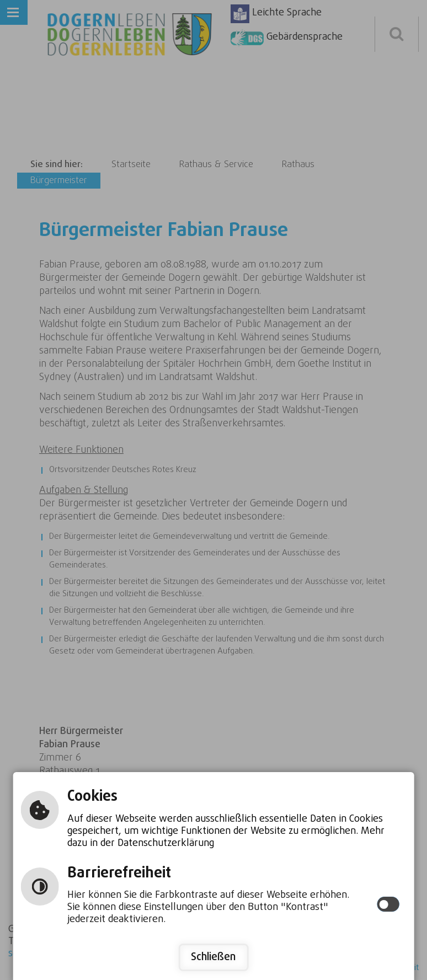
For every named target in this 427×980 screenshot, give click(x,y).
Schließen (213, 957)
